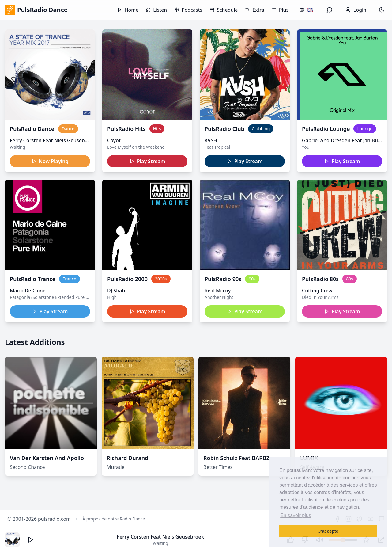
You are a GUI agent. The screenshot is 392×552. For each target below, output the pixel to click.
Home (128, 10)
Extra (254, 10)
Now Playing (50, 161)
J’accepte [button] (328, 531)
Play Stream (147, 161)
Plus (280, 10)
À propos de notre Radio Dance (114, 519)
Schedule (224, 10)
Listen (156, 10)
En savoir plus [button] (296, 515)
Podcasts (188, 10)
